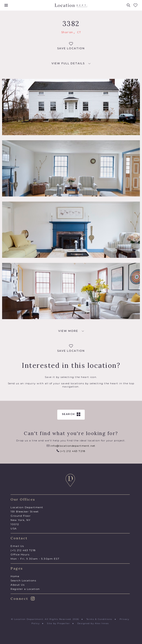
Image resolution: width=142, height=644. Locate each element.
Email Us (17, 546)
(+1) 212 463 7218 (71, 451)
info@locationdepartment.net (71, 446)
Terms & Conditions (99, 619)
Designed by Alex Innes (93, 623)
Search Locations (23, 580)
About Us (18, 585)
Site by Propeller (58, 623)
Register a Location (25, 589)
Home (15, 576)
